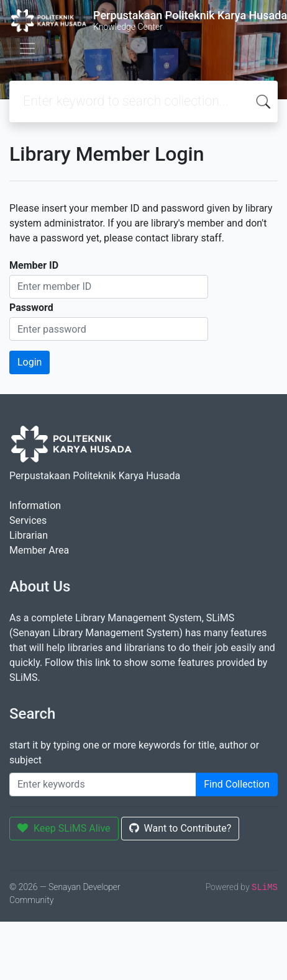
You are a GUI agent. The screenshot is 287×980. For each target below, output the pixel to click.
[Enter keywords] (103, 784)
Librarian (29, 535)
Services (28, 520)
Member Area (39, 550)
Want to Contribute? (180, 828)
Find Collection (237, 784)
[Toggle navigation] (27, 48)
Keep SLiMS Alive (64, 828)
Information (35, 506)
